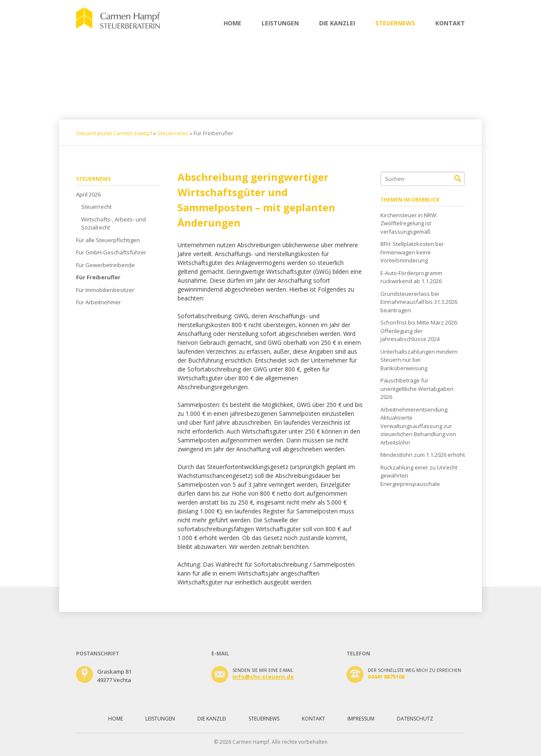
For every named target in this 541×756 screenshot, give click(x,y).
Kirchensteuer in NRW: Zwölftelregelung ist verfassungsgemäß (409, 223)
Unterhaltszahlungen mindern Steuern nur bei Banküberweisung (419, 360)
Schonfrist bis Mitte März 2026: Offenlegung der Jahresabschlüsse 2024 (419, 331)
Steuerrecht (96, 207)
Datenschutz (415, 719)
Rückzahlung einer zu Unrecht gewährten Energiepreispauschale (419, 476)
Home (232, 23)
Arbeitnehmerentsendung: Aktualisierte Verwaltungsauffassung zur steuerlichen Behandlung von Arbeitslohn (418, 426)
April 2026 (88, 194)
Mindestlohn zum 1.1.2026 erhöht (423, 455)
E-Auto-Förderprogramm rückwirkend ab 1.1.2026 (411, 277)
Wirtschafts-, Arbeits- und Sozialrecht (113, 224)
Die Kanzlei (337, 23)
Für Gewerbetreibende (105, 265)
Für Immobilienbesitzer (105, 290)
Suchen (458, 179)
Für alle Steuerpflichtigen (108, 240)
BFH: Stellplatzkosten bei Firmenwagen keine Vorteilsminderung (412, 252)
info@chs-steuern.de (263, 677)
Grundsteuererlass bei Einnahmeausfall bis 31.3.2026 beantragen (419, 302)
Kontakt (450, 23)
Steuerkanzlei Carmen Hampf (114, 133)
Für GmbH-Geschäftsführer (111, 252)
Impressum (361, 719)
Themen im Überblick (410, 200)
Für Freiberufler (98, 277)
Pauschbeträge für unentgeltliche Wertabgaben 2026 (417, 389)
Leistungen (280, 23)
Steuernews (395, 23)
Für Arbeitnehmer (98, 302)
